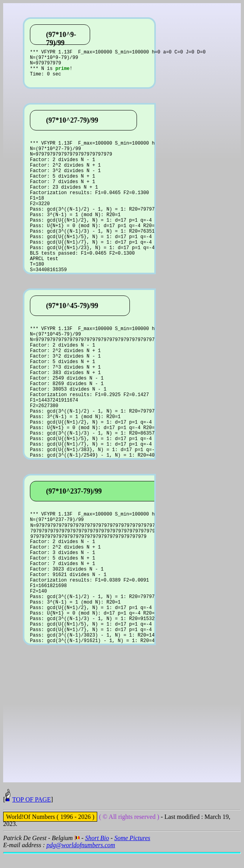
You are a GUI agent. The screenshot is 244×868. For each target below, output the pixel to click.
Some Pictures (132, 852)
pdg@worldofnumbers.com (81, 859)
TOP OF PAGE (31, 814)
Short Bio (97, 852)
